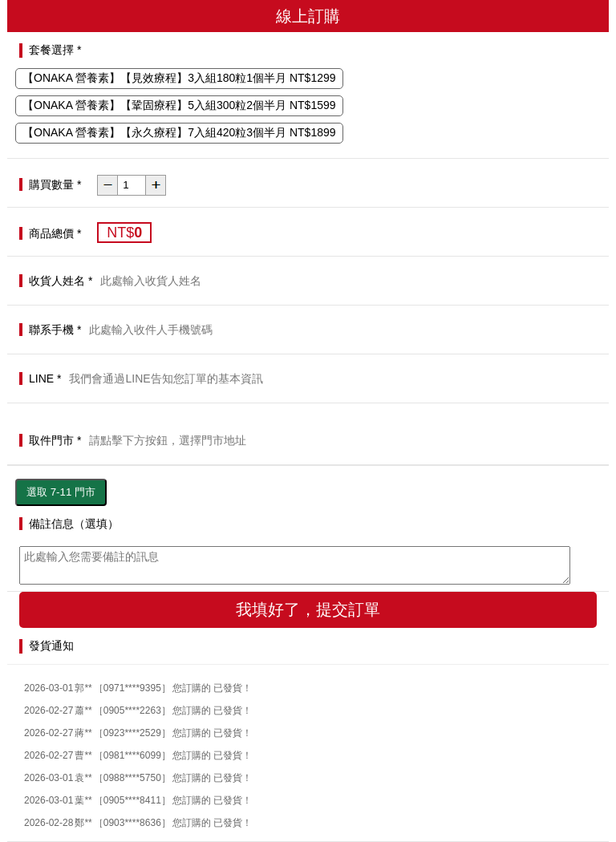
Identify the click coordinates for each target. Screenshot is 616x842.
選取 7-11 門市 (61, 492)
